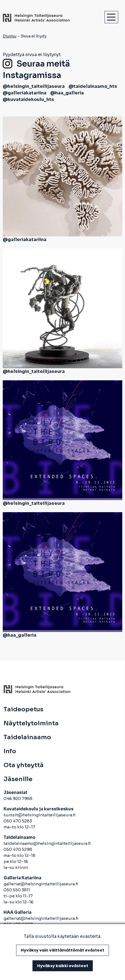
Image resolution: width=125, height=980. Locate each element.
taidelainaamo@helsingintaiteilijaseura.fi (47, 843)
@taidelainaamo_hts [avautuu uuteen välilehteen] (93, 86)
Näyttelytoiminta (31, 723)
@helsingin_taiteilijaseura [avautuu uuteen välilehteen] (34, 86)
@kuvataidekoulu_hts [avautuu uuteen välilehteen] (28, 99)
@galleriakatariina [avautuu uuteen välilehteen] (25, 93)
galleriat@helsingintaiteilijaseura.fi (41, 884)
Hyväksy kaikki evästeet (63, 966)
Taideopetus (23, 709)
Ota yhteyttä (24, 765)
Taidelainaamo (27, 737)
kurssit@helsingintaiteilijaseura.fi (40, 815)
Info (10, 751)
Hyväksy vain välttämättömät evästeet (63, 950)
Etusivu (10, 36)
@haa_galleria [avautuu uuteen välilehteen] (67, 93)
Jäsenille (18, 779)
